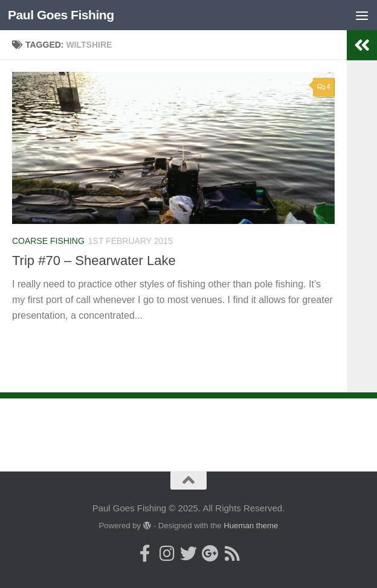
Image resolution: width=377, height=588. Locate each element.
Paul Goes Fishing (61, 15)
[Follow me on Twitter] (188, 554)
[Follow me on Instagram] (167, 554)
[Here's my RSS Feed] (232, 554)
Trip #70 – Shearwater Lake (94, 260)
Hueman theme (251, 526)
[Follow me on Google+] (210, 554)
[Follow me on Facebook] (145, 554)
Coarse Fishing (48, 241)
